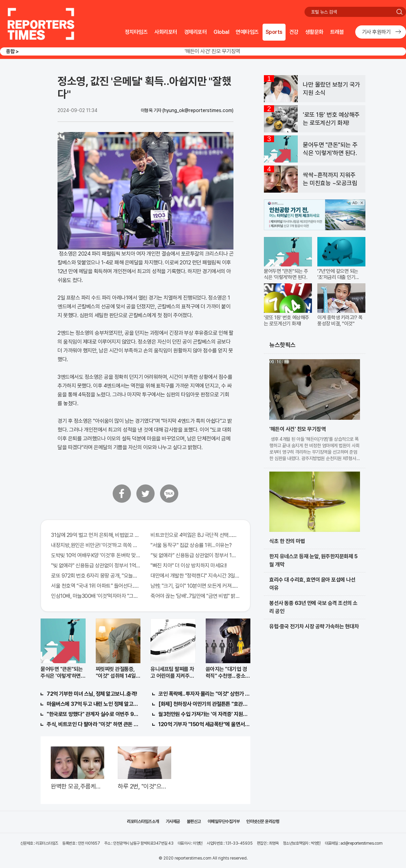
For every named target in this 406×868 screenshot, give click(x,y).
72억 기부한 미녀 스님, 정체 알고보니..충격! (92, 694)
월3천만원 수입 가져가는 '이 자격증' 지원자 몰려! (204, 714)
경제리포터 (196, 32)
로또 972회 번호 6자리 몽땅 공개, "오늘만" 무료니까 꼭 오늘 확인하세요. (96, 576)
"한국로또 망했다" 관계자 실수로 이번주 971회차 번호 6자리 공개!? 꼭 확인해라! (93, 714)
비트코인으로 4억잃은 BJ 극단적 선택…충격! (195, 535)
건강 (294, 32)
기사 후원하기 (376, 32)
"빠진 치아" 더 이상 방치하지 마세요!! (189, 566)
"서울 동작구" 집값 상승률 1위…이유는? (191, 545)
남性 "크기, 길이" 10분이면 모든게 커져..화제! (195, 586)
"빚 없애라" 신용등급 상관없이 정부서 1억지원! (96, 566)
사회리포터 (166, 32)
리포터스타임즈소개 (143, 821)
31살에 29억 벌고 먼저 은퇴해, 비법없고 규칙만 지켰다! (96, 535)
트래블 (337, 32)
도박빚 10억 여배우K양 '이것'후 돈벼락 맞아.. (96, 555)
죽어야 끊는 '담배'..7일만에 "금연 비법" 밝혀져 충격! (195, 596)
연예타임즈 (247, 32)
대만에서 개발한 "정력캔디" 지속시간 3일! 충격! (195, 576)
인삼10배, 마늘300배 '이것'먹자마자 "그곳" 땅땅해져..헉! (96, 596)
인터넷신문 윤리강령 (263, 821)
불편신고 (194, 821)
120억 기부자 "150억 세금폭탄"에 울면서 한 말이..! (204, 724)
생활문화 (314, 32)
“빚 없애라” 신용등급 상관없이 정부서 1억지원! (195, 555)
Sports (274, 32)
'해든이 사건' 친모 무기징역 (212, 51)
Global (221, 32)
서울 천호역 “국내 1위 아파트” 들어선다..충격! (96, 586)
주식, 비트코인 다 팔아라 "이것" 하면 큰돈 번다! (93, 724)
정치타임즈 (136, 32)
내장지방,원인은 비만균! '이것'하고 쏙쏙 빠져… (96, 545)
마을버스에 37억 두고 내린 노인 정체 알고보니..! (93, 704)
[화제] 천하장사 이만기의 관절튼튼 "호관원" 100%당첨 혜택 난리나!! (204, 704)
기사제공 (173, 821)
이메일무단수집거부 (224, 821)
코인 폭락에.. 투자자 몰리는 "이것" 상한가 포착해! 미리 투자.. (204, 694)
